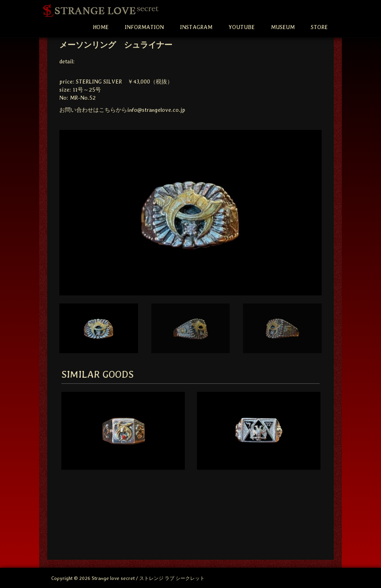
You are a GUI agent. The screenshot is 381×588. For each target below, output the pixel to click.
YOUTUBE (242, 27)
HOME (101, 27)
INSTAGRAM (196, 27)
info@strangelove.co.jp (156, 110)
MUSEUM (283, 27)
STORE (319, 27)
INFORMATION (144, 27)
